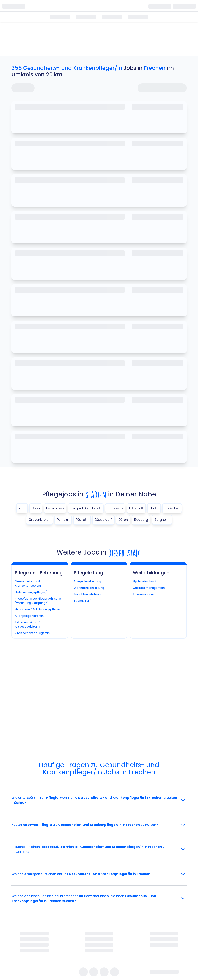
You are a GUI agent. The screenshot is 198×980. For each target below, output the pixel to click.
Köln (22, 508)
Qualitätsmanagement (149, 588)
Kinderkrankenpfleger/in (32, 633)
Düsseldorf (103, 520)
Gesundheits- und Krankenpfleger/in (28, 584)
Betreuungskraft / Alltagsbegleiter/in (28, 624)
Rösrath (82, 520)
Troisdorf (172, 508)
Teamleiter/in (83, 601)
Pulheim (63, 520)
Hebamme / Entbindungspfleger (38, 609)
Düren (123, 520)
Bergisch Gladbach (86, 508)
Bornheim (115, 508)
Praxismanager (144, 594)
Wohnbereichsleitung (89, 588)
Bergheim (162, 520)
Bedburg (141, 520)
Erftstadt (136, 508)
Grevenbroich (39, 520)
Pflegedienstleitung (87, 581)
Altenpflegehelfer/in (29, 616)
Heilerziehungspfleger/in (32, 592)
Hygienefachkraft (145, 581)
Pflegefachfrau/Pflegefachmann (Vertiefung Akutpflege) (38, 601)
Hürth (154, 508)
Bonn (36, 508)
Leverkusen (55, 508)
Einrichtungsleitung (87, 594)
